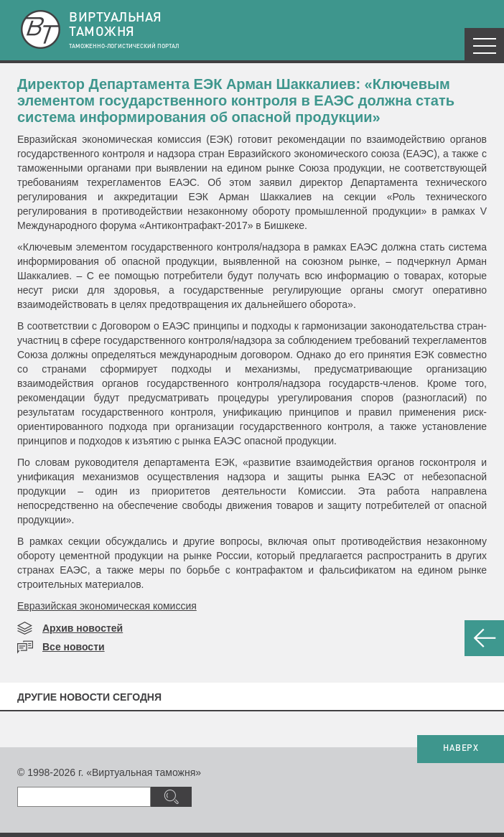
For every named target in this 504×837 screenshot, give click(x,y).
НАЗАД (484, 638)
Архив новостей (83, 628)
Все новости (74, 647)
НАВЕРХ (461, 749)
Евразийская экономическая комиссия (107, 606)
